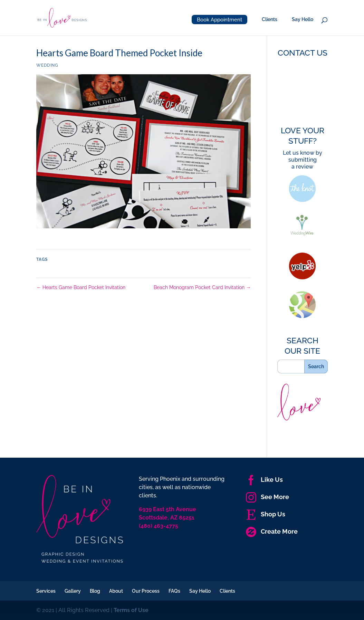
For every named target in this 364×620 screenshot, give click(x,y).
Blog (95, 591)
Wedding (47, 65)
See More (267, 497)
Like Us (264, 480)
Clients (270, 20)
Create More (272, 531)
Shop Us (266, 514)
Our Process (146, 591)
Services (46, 591)
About (116, 591)
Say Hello (303, 20)
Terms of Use (131, 610)
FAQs (174, 591)
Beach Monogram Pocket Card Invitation (202, 287)
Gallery (73, 591)
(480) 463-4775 (159, 526)
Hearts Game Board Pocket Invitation (81, 287)
